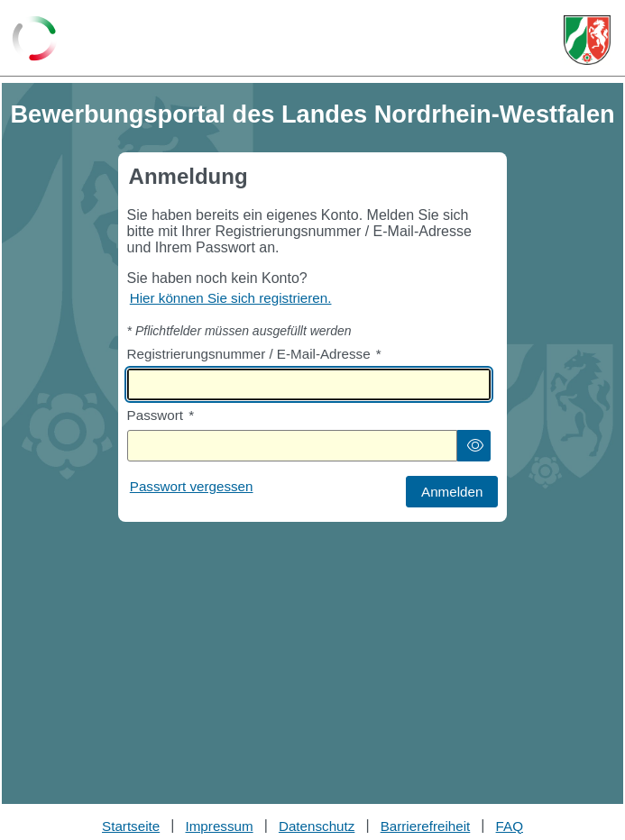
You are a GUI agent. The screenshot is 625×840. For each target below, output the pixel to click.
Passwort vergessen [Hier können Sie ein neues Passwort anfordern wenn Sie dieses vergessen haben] (192, 486)
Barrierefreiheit (426, 826)
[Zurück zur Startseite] (35, 40)
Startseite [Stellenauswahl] (131, 826)
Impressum (220, 826)
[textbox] (309, 384)
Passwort (161, 415)
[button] (474, 446)
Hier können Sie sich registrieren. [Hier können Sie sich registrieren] (231, 298)
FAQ (510, 826)
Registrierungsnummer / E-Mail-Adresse (254, 354)
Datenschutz (317, 826)
